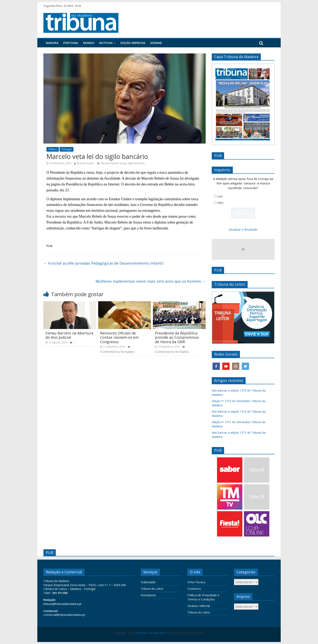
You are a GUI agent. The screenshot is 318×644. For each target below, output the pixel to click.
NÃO (220, 203)
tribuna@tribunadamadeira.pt (62, 604)
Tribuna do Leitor (152, 589)
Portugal (71, 43)
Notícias (106, 43)
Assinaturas (148, 595)
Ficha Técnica (196, 582)
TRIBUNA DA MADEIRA (150, 633)
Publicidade (148, 582)
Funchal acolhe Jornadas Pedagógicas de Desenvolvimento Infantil (103, 263)
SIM (220, 196)
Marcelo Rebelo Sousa (113, 163)
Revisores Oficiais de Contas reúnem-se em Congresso (119, 337)
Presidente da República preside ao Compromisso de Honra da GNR (177, 337)
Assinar (156, 43)
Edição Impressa (133, 43)
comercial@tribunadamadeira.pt (64, 615)
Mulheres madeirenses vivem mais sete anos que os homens (151, 281)
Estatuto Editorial (199, 606)
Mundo (89, 43)
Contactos (194, 589)
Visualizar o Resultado (243, 229)
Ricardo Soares (86, 163)
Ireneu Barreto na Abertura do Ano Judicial (69, 335)
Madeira (52, 43)
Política (53, 149)
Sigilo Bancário (136, 163)
